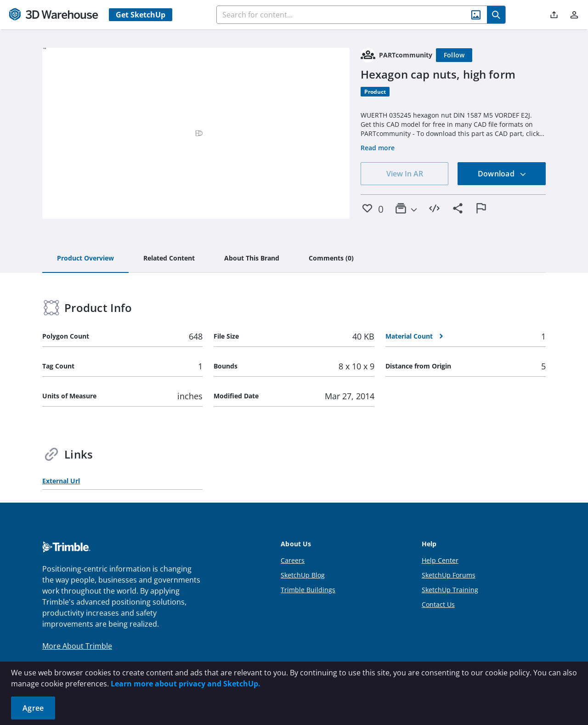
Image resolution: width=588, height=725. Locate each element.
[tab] (85, 259)
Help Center (440, 560)
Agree (33, 708)
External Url (61, 481)
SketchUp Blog (303, 575)
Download (502, 174)
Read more (378, 148)
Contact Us (438, 604)
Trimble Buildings (308, 590)
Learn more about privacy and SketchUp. (186, 684)
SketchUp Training (450, 590)
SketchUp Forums (449, 575)
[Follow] (454, 55)
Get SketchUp (141, 15)
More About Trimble (77, 646)
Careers (293, 560)
